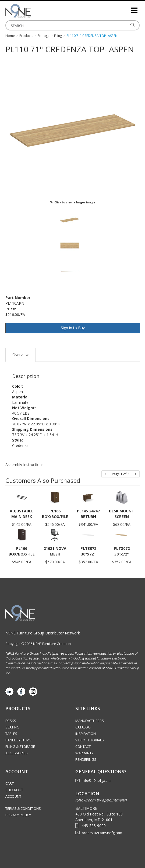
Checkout (14, 790)
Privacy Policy (18, 815)
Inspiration (86, 734)
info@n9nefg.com (96, 780)
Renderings (86, 759)
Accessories (17, 753)
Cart (10, 783)
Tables (11, 734)
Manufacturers (90, 721)
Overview (20, 355)
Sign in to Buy (73, 328)
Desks (11, 721)
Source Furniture (32, 11)
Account (13, 796)
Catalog (83, 727)
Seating (12, 727)
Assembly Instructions (24, 465)
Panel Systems (18, 740)
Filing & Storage (20, 747)
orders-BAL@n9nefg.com (102, 833)
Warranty (84, 753)
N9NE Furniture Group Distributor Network (43, 633)
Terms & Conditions (23, 808)
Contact (83, 747)
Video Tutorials (90, 740)
